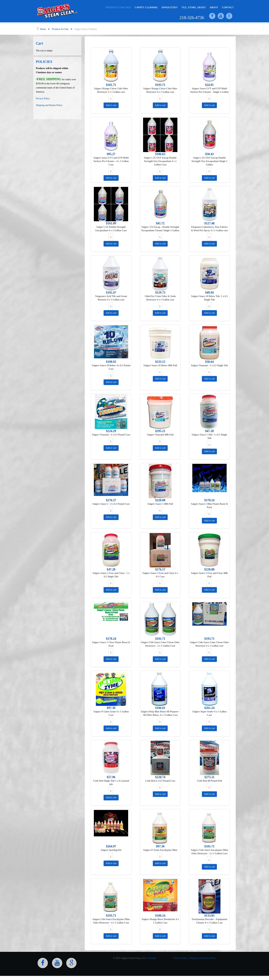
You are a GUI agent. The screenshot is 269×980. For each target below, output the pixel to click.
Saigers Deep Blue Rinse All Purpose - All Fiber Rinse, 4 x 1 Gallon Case (160, 713)
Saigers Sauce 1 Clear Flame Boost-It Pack (111, 644)
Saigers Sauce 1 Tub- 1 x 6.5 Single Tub (209, 436)
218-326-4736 (192, 18)
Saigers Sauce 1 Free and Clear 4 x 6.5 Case (160, 575)
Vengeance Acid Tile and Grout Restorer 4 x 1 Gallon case (111, 298)
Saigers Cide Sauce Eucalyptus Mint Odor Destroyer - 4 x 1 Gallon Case (111, 921)
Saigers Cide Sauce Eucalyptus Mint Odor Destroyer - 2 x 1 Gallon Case (209, 852)
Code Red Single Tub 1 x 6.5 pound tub (111, 783)
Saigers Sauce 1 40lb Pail (160, 504)
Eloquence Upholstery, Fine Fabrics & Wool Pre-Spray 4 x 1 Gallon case (209, 229)
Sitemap (152, 958)
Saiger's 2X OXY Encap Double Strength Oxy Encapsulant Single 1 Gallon (209, 161)
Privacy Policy (43, 99)
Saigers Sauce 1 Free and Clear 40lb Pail (209, 575)
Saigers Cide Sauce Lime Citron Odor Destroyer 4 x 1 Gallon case (209, 644)
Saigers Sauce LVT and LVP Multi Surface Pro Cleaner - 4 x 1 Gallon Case (111, 161)
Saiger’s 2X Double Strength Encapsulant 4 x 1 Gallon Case (111, 229)
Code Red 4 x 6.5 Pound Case (160, 781)
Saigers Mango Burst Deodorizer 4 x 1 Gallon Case (160, 921)
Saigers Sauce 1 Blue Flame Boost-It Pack (209, 506)
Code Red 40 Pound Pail (209, 781)
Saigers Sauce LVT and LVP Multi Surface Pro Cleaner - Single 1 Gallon (209, 90)
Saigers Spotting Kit (111, 850)
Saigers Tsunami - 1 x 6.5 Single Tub (209, 365)
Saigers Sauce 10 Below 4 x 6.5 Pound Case (111, 367)
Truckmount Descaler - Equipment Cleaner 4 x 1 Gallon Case (209, 921)
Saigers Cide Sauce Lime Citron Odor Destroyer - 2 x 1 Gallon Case (160, 644)
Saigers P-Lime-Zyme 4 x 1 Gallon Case (111, 713)
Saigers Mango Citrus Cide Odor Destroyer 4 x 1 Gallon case (160, 90)
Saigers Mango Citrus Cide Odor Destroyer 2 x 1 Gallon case (111, 90)
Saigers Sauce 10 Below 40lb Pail (160, 365)
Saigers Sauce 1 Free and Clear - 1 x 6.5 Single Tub (111, 575)
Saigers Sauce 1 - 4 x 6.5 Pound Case (111, 504)
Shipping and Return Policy (49, 105)
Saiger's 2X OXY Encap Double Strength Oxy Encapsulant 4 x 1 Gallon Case (160, 161)
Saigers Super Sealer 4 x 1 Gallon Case (209, 713)
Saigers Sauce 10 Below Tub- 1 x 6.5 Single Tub (209, 298)
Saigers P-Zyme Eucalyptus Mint (160, 850)
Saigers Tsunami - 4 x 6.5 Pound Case (111, 435)
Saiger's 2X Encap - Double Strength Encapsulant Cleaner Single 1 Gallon (160, 229)
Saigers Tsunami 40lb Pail (160, 435)
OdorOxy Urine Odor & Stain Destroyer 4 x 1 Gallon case (160, 298)
